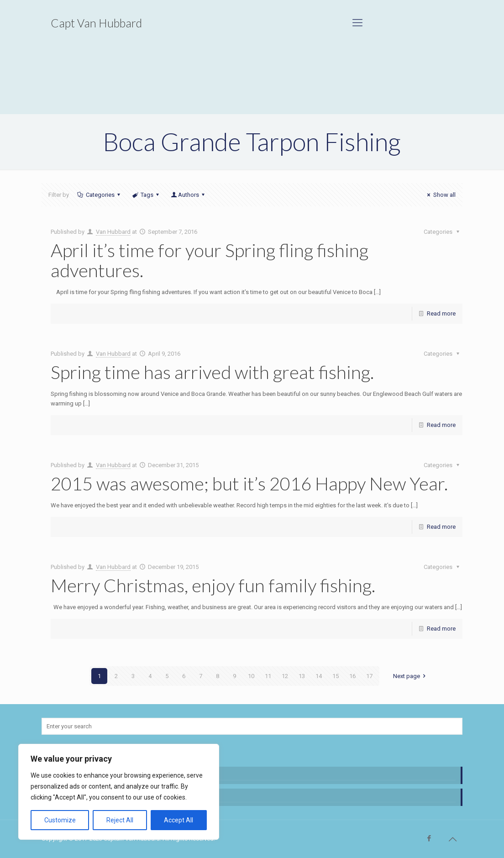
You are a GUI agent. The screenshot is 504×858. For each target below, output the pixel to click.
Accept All (178, 820)
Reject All (120, 820)
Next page (411, 676)
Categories (99, 195)
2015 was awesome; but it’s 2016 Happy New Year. (249, 484)
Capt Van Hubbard (96, 23)
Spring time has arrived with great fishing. (212, 372)
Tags (146, 195)
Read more (441, 313)
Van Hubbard (113, 232)
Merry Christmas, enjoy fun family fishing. (213, 585)
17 (369, 676)
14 (319, 676)
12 (285, 676)
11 (268, 676)
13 (302, 676)
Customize (60, 820)
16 (352, 676)
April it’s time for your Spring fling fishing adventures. (210, 260)
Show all (440, 195)
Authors (189, 195)
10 (251, 676)
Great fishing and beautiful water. (92, 774)
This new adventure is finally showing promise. (109, 796)
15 (336, 676)
